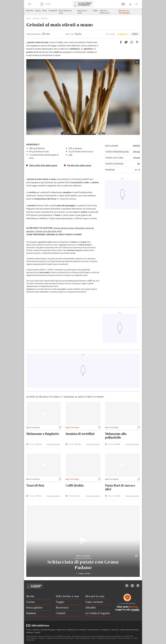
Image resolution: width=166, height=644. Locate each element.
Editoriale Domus (94, 630)
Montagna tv (106, 630)
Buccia (133, 607)
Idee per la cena (82, 12)
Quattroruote (61, 630)
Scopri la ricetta (54, 444)
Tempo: (35, 444)
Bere (45, 11)
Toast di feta (35, 485)
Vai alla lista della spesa (79, 165)
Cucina (38, 11)
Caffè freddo (75, 485)
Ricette (30, 11)
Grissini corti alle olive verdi (49, 231)
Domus (29, 630)
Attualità (53, 11)
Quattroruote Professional (129, 630)
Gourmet (36, 18)
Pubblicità (30, 633)
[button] (121, 42)
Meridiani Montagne (48, 630)
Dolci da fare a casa (65, 12)
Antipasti (44, 18)
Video (95, 11)
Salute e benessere (105, 12)
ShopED (38, 633)
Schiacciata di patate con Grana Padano (83, 565)
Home (28, 18)
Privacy (93, 638)
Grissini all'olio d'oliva (64, 228)
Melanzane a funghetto (43, 434)
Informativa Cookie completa (107, 638)
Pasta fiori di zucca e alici (120, 487)
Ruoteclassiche (72, 630)
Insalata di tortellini (80, 434)
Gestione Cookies (124, 638)
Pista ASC (115, 630)
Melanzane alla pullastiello (116, 436)
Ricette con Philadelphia (124, 12)
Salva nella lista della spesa (43, 165)
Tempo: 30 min (83, 574)
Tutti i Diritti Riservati (82, 638)
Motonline (83, 630)
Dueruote (36, 630)
